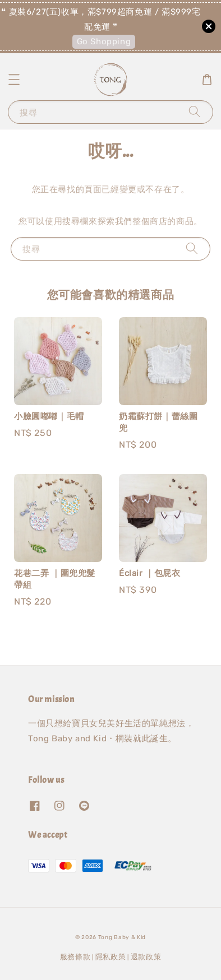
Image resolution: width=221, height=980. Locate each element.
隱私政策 (111, 957)
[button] (14, 80)
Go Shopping (104, 41)
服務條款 (75, 957)
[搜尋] (195, 112)
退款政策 (146, 957)
